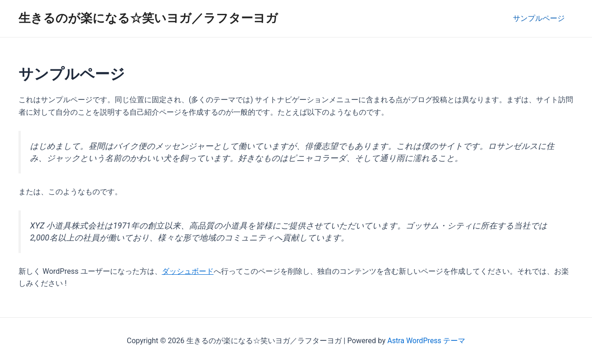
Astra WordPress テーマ (426, 341)
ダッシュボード (188, 271)
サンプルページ (540, 18)
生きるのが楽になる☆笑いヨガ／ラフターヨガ (148, 18)
